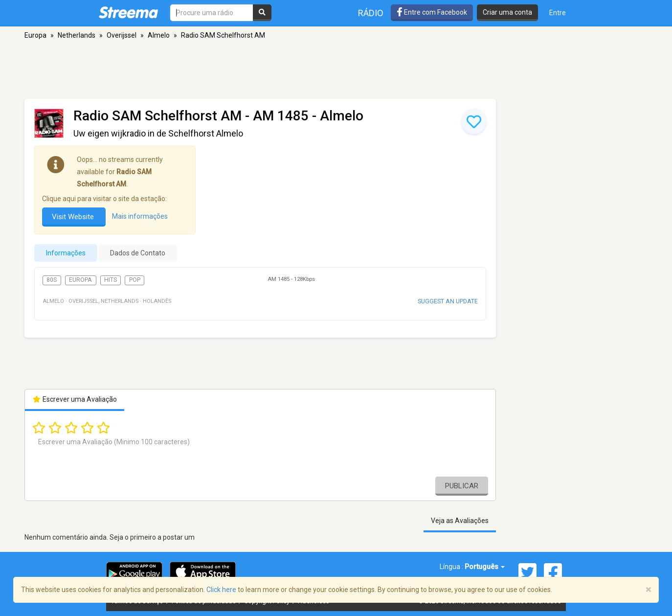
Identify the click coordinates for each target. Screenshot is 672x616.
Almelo (159, 35)
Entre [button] (558, 13)
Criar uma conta (507, 12)
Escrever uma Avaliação (75, 399)
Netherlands (77, 35)
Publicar (462, 486)
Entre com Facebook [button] (432, 12)
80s (52, 280)
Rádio (371, 13)
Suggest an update (448, 301)
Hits (111, 280)
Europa (35, 35)
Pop (135, 280)
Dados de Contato (138, 253)
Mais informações (140, 216)
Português (485, 567)
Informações (66, 253)
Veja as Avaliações (460, 521)
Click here (221, 590)
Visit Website (74, 217)
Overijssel (122, 35)
